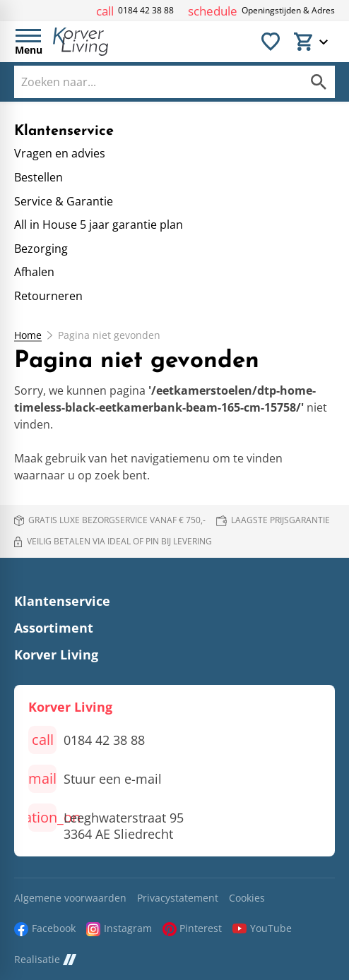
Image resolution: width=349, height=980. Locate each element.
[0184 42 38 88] (135, 11)
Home (28, 335)
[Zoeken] (144, 82)
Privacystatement (178, 898)
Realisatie (45, 960)
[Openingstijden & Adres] (261, 11)
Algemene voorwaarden (70, 898)
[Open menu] (28, 42)
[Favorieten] (271, 42)
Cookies (247, 898)
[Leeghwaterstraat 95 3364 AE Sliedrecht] (106, 823)
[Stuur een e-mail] (95, 779)
